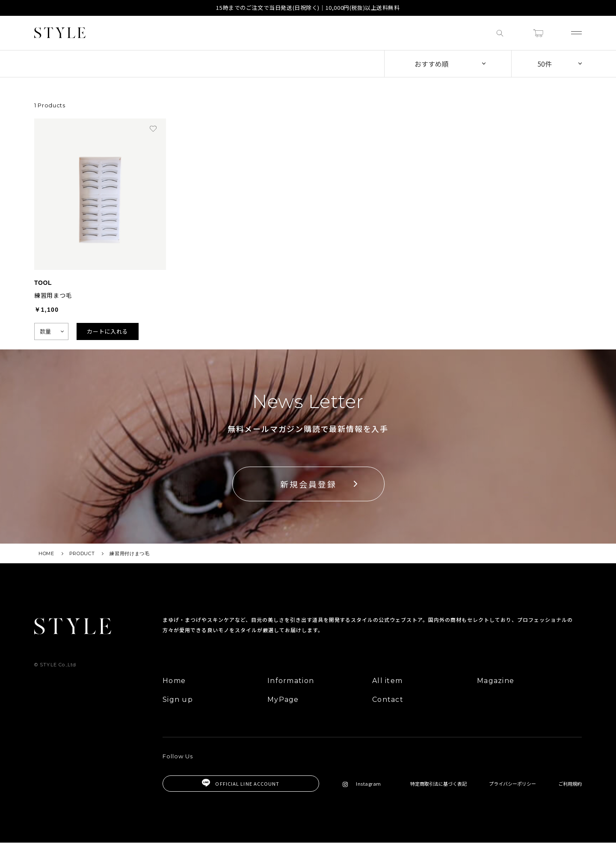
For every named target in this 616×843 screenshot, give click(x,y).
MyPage (283, 700)
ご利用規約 (570, 784)
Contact (388, 700)
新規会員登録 (308, 484)
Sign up (178, 700)
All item (387, 681)
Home (174, 681)
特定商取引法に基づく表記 (438, 784)
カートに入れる (107, 331)
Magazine (496, 681)
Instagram (362, 784)
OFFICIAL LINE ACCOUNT (241, 784)
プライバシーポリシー (512, 784)
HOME (46, 553)
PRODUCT (82, 553)
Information (291, 681)
